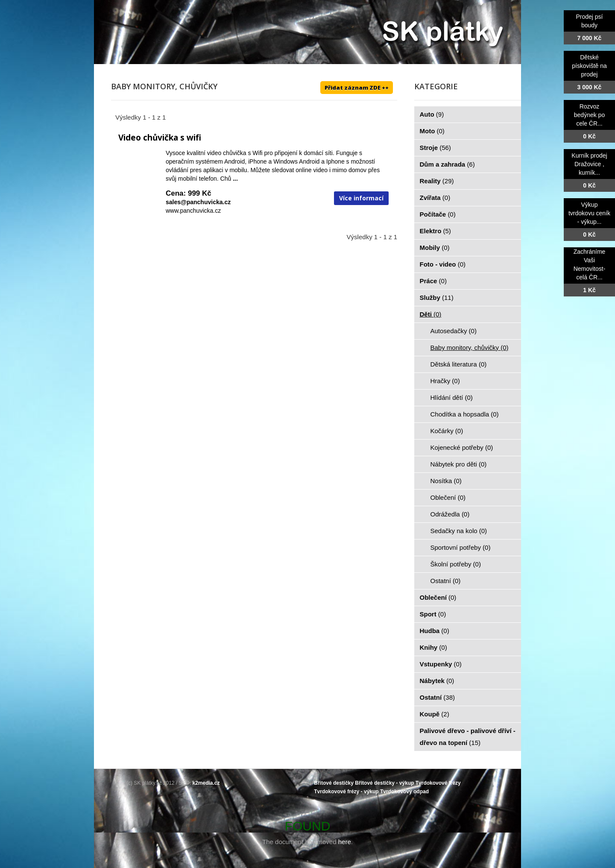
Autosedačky (454, 331)
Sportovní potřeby (461, 547)
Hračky (445, 381)
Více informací (361, 198)
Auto (432, 114)
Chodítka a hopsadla (465, 414)
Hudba (435, 631)
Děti (431, 314)
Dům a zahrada (447, 164)
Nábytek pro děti (459, 464)
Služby (437, 298)
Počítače (438, 214)
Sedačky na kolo (459, 531)
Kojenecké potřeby (462, 447)
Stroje (435, 148)
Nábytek (437, 681)
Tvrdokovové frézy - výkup (346, 792)
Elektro (435, 231)
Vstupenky (441, 664)
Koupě (435, 714)
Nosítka (446, 481)
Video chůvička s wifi (160, 138)
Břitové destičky (334, 783)
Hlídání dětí (452, 397)
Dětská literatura (459, 364)
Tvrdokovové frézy (438, 783)
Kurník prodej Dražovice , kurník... (589, 164)
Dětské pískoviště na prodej (589, 66)
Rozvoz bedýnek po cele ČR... (589, 115)
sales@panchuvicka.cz (198, 202)
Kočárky (447, 431)
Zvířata (435, 198)
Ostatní (446, 581)
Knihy (433, 647)
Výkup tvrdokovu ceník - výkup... (589, 213)
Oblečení (448, 497)
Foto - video (443, 264)
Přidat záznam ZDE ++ (357, 88)
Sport (433, 614)
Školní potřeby (456, 564)
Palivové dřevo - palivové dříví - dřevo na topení (468, 737)
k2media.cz (206, 783)
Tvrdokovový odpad (404, 792)
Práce (433, 281)
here (345, 842)
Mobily (435, 248)
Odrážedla (450, 514)
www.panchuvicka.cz (193, 211)
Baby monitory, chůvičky (470, 347)
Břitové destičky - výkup (384, 783)
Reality (437, 181)
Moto (432, 131)
